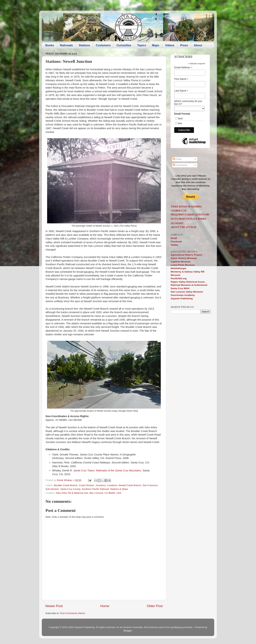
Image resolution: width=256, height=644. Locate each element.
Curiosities (124, 45)
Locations (112, 485)
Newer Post (54, 606)
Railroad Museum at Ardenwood (189, 285)
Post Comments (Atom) (73, 613)
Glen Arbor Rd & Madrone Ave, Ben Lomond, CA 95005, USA (89, 493)
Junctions (101, 485)
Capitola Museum (181, 262)
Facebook (176, 242)
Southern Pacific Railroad (95, 489)
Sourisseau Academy (183, 295)
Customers (103, 45)
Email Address (183, 68)
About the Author (183, 227)
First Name (181, 79)
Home (105, 606)
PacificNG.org (179, 278)
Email (174, 238)
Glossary (177, 223)
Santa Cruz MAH (180, 288)
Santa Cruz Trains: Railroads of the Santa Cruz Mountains (107, 470)
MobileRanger (179, 268)
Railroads (66, 45)
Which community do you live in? (188, 103)
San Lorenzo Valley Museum (187, 292)
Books (50, 45)
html (180, 119)
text (180, 123)
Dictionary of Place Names (188, 219)
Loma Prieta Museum (183, 265)
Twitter (174, 245)
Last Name (181, 91)
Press (184, 45)
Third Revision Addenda (186, 207)
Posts (177, 159)
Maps (156, 45)
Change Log (178, 211)
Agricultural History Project (186, 255)
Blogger (128, 631)
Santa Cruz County (70, 489)
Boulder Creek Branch (66, 485)
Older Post (155, 606)
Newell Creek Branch (130, 485)
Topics (142, 45)
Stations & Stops (119, 489)
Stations (84, 45)
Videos (170, 45)
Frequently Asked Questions (190, 215)
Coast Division (87, 485)
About (198, 45)
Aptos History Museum (184, 258)
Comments (180, 165)
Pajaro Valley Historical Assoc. (188, 282)
